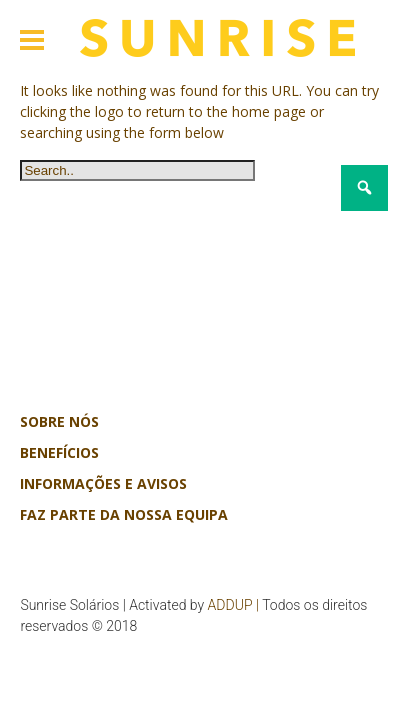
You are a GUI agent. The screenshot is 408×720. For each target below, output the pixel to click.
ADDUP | (233, 605)
